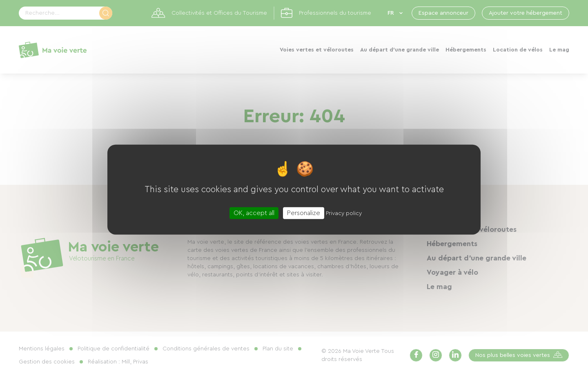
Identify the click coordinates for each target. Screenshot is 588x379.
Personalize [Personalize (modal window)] (304, 213)
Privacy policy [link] (344, 213)
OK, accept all (254, 213)
